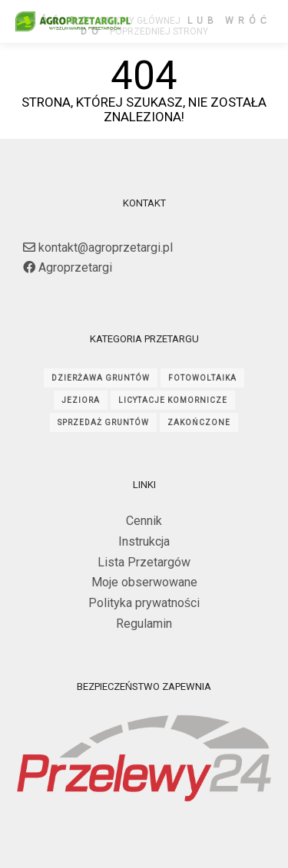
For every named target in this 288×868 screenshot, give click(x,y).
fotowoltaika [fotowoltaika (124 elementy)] (202, 378)
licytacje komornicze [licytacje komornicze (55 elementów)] (173, 400)
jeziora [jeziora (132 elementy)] (81, 400)
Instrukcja (144, 541)
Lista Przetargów (144, 562)
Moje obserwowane (144, 582)
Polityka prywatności (144, 603)
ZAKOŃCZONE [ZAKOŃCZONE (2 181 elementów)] (199, 422)
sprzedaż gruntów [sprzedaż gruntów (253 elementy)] (103, 422)
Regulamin (144, 624)
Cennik (144, 521)
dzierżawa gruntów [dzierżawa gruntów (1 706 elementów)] (101, 378)
